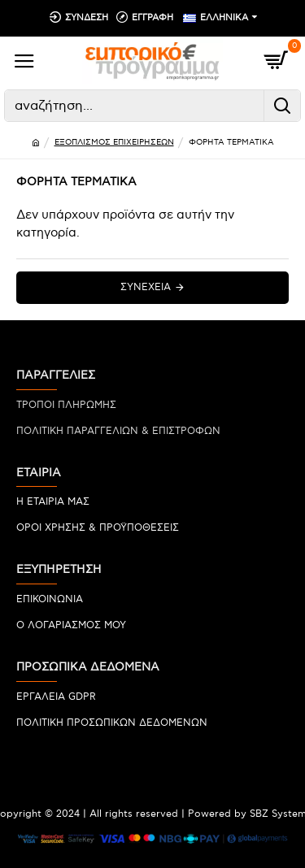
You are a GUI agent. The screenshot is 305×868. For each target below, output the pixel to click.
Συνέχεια (146, 287)
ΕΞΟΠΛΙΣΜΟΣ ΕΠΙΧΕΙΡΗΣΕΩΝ (114, 142)
